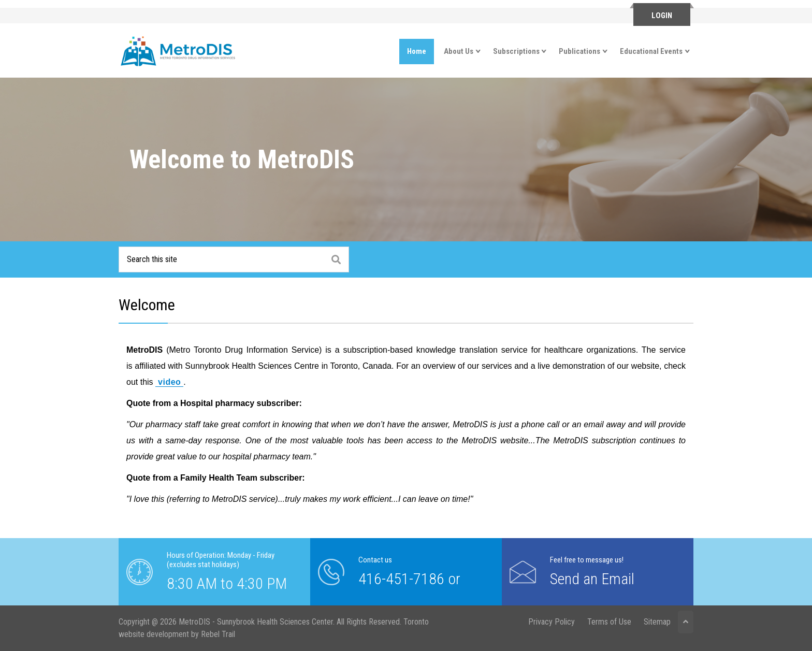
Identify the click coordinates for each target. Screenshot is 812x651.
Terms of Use (609, 622)
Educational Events (651, 51)
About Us (459, 51)
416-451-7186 (401, 579)
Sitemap (657, 622)
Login (662, 16)
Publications (579, 51)
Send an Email (592, 579)
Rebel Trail (218, 634)
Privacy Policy (552, 622)
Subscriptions (516, 51)
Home (417, 51)
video (169, 382)
